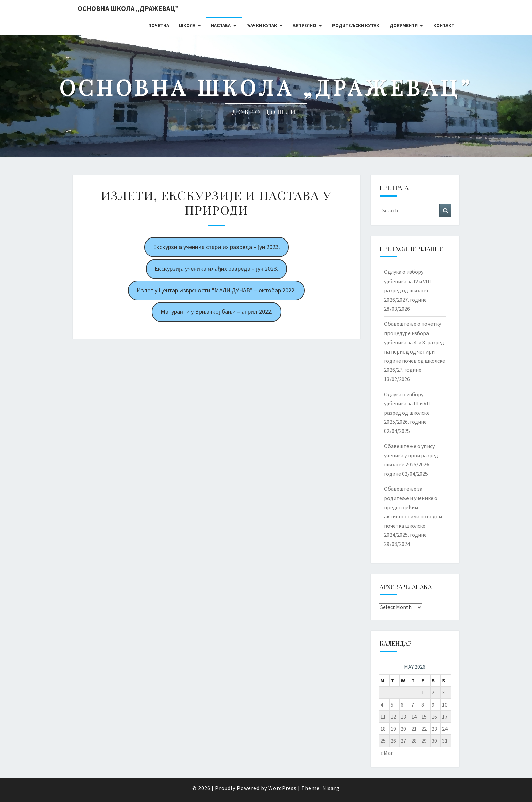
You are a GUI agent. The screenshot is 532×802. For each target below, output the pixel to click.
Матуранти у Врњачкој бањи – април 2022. (216, 312)
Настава (221, 25)
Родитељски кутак (356, 25)
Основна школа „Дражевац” (128, 8)
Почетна (159, 25)
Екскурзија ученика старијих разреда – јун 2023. (216, 247)
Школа (187, 25)
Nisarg (331, 788)
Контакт (444, 25)
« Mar (386, 753)
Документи (404, 25)
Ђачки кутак (262, 25)
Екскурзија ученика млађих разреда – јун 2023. (216, 269)
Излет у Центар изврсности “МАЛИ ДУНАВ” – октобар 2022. (216, 290)
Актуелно (305, 25)
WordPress (282, 788)
